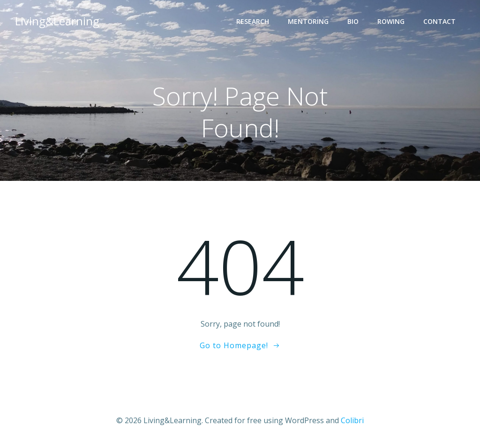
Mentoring (308, 21)
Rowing (391, 21)
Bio (353, 21)
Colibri (352, 420)
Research (253, 21)
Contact (439, 21)
